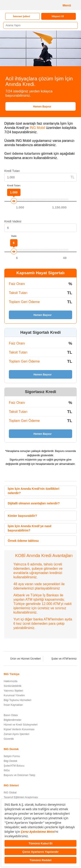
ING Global (10, 793)
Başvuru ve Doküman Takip (19, 775)
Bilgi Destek (10, 761)
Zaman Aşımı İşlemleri (17, 734)
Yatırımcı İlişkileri (13, 691)
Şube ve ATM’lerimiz (61, 659)
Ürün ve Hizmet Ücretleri (23, 659)
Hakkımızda (10, 681)
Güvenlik (9, 739)
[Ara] (73, 25)
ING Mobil (37, 128)
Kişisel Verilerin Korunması (19, 729)
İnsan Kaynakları (13, 705)
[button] (72, 490)
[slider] (14, 201)
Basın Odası (11, 715)
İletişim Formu (12, 756)
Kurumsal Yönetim (14, 695)
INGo (7, 770)
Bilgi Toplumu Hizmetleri (17, 700)
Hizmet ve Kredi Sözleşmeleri (21, 725)
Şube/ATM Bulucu (14, 766)
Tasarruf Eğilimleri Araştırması (21, 797)
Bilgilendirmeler (13, 720)
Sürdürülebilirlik (13, 686)
